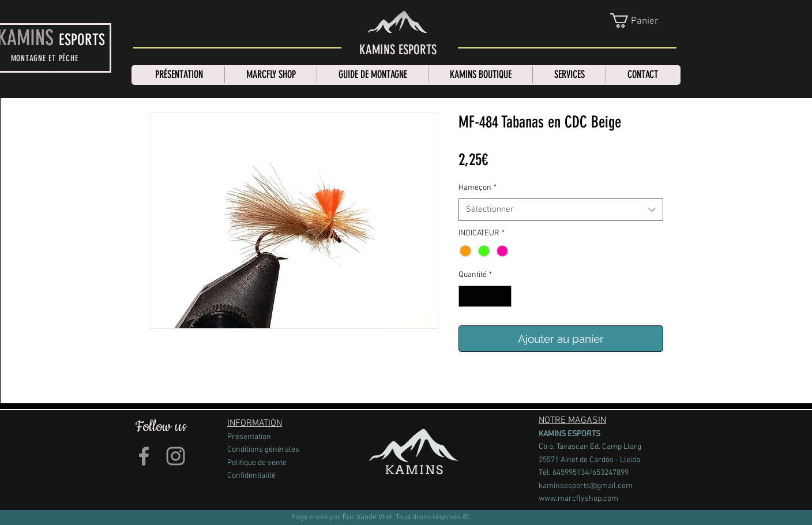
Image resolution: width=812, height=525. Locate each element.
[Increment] (503, 296)
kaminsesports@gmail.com (586, 485)
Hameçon (478, 188)
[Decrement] (467, 296)
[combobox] (561, 210)
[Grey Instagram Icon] (176, 455)
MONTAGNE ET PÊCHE (45, 58)
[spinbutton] (485, 296)
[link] (644, 20)
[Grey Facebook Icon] (144, 455)
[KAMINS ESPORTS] (398, 50)
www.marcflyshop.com (578, 499)
